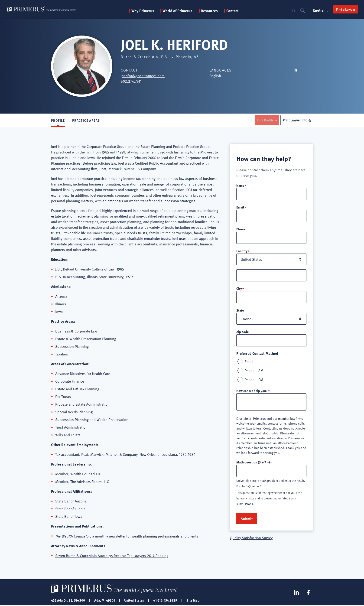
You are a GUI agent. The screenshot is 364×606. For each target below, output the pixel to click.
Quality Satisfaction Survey (251, 541)
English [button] (317, 10)
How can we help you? (252, 393)
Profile (58, 121)
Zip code (242, 333)
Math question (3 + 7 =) (253, 465)
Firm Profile (263, 121)
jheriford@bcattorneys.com (143, 76)
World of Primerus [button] (184, 11)
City (239, 290)
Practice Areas (86, 121)
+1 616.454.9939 (165, 601)
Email (240, 208)
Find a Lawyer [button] (343, 9)
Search (300, 11)
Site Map (193, 601)
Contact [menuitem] (239, 11)
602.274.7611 (131, 81)
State (240, 312)
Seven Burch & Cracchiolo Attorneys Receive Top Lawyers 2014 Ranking (112, 557)
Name (240, 186)
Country (242, 252)
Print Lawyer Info (294, 121)
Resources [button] (216, 11)
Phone (241, 230)
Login (292, 11)
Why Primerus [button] (149, 11)
